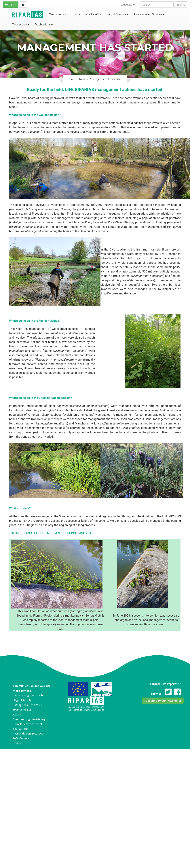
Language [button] (128, 4)
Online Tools (58, 14)
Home (72, 79)
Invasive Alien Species (149, 14)
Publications (44, 25)
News (76, 14)
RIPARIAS (93, 14)
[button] (163, 701)
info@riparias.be (171, 684)
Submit (181, 4)
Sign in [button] (11, 4)
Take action (21, 25)
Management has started (106, 79)
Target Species (118, 14)
